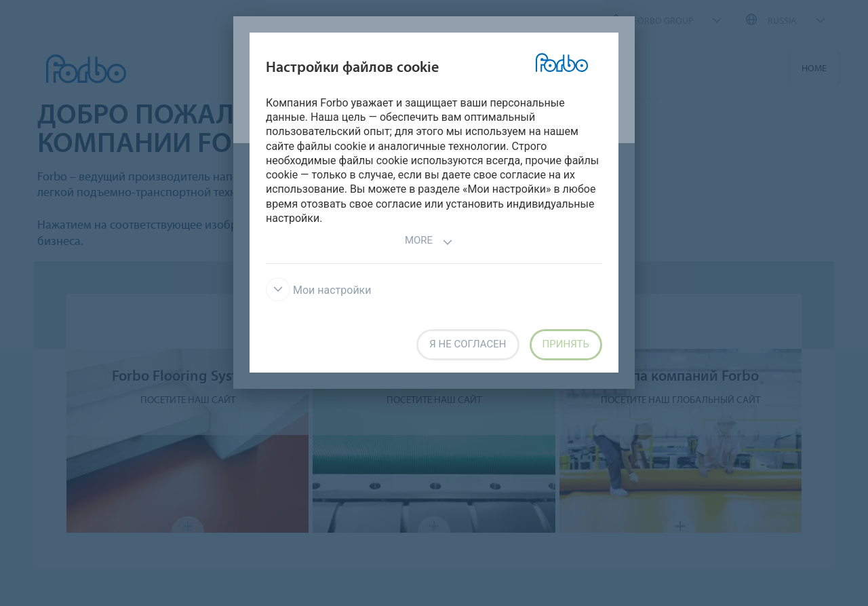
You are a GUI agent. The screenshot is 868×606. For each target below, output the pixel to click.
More (429, 242)
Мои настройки (319, 290)
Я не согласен (468, 344)
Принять (566, 344)
